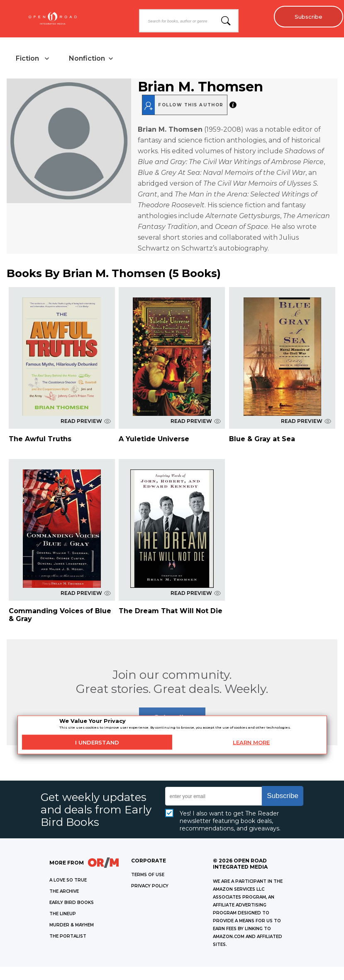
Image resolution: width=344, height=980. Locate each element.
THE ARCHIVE (64, 892)
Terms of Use (148, 876)
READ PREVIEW (86, 422)
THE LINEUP (63, 915)
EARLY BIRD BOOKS (72, 903)
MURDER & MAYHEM (72, 926)
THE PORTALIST (68, 937)
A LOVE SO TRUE (68, 881)
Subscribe (307, 17)
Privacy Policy (150, 887)
